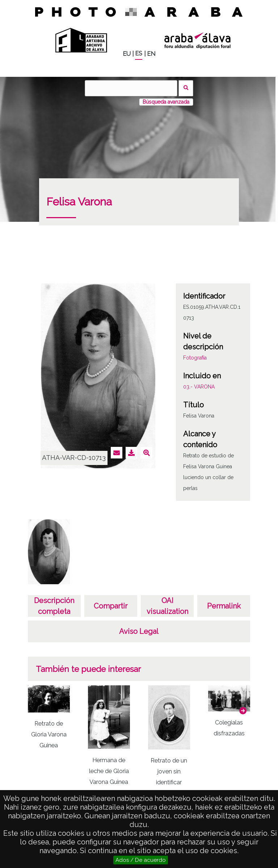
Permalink (224, 606)
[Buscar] (131, 88)
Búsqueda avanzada (166, 102)
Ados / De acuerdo (141, 860)
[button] (243, 711)
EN (151, 54)
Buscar (186, 88)
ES (139, 53)
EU (127, 54)
